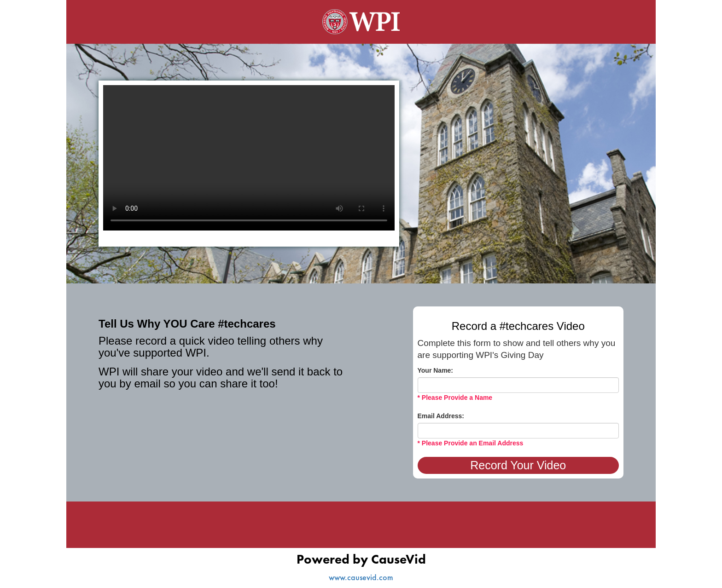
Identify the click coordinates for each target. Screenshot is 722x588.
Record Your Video (518, 465)
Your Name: (436, 370)
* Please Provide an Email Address (471, 443)
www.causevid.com (361, 577)
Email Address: (441, 416)
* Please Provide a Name (455, 398)
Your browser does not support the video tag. (249, 158)
